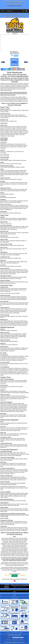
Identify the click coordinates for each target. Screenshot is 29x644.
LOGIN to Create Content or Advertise (15, 633)
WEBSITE (14, 576)
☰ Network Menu (14, 598)
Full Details (14, 34)
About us (21, 640)
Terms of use (8, 640)
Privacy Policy (15, 640)
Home (3, 11)
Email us (16, 56)
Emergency (9, 11)
